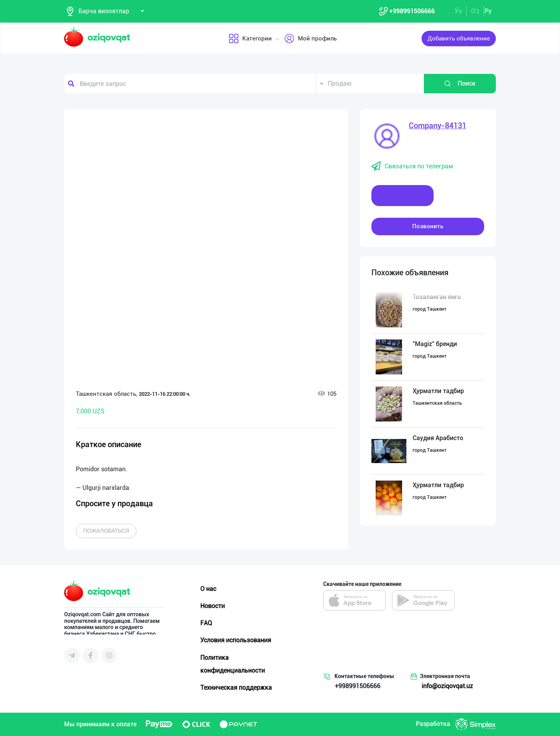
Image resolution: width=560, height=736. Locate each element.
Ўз (458, 11)
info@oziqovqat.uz (447, 686)
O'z (475, 11)
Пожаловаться (106, 531)
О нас (208, 589)
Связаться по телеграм (412, 166)
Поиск (460, 84)
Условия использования (236, 640)
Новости (213, 606)
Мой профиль (310, 38)
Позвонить (428, 226)
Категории (250, 38)
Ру (488, 11)
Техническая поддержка (236, 688)
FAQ (206, 623)
